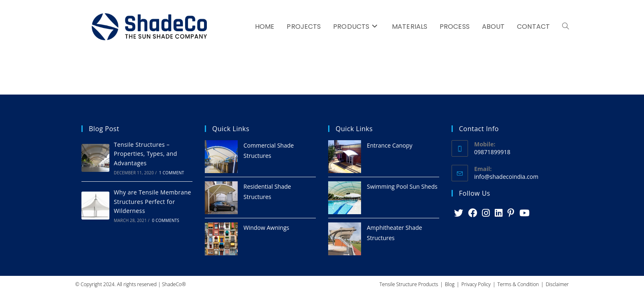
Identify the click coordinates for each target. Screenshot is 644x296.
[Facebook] (473, 213)
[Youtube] (525, 213)
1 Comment (172, 173)
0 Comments (166, 220)
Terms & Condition (518, 284)
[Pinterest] (511, 213)
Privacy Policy (476, 284)
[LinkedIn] (499, 213)
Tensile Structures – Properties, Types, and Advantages (146, 154)
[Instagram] (486, 213)
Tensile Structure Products (409, 284)
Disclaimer (557, 284)
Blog (450, 284)
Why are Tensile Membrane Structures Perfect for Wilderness (153, 201)
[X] (459, 213)
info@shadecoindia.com (506, 177)
